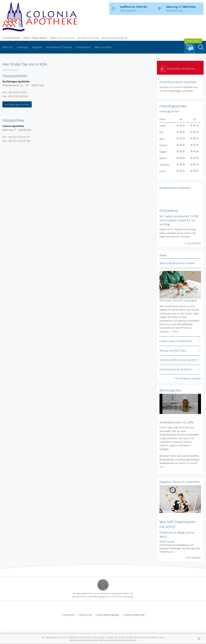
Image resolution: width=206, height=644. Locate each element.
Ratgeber (37, 47)
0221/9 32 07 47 (67, 38)
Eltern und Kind (103, 47)
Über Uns (8, 47)
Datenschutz (86, 615)
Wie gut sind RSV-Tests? (173, 351)
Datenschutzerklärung (125, 640)
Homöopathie (83, 47)
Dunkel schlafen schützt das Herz (178, 360)
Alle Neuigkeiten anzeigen (188, 378)
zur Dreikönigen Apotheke (17, 104)
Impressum (69, 615)
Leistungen (23, 47)
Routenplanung (174, 10)
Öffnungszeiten (128, 10)
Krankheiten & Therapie (59, 47)
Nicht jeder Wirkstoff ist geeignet (178, 300)
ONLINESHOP (194, 243)
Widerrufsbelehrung (134, 615)
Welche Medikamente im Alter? (177, 263)
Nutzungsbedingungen (108, 615)
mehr (176, 331)
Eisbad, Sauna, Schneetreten (176, 341)
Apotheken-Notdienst (177, 69)
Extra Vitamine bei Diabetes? (176, 369)
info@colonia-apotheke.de (114, 38)
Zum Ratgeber (194, 558)
